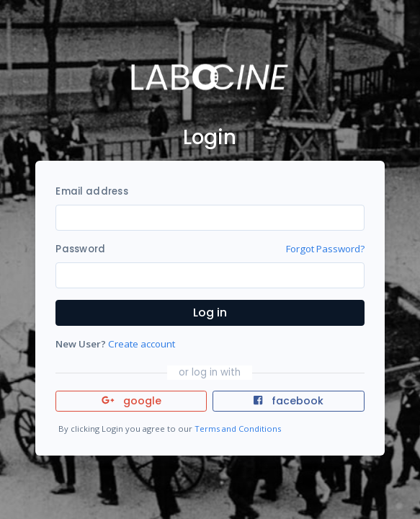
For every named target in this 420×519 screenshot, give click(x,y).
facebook (288, 401)
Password (80, 249)
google (131, 401)
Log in (210, 312)
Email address (91, 191)
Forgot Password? (325, 249)
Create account (142, 344)
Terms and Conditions (238, 429)
